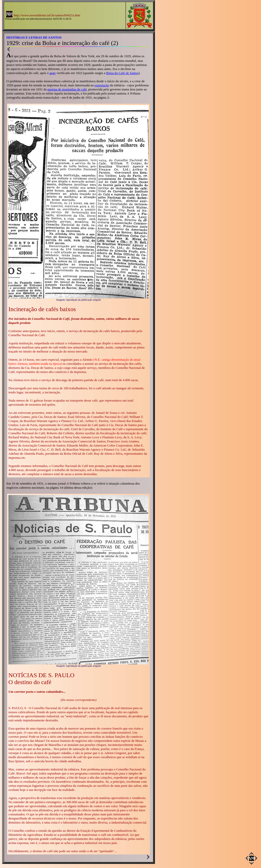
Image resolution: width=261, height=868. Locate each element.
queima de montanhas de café (67, 89)
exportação (102, 85)
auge (53, 73)
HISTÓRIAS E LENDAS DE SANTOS (34, 37)
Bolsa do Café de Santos (122, 73)
